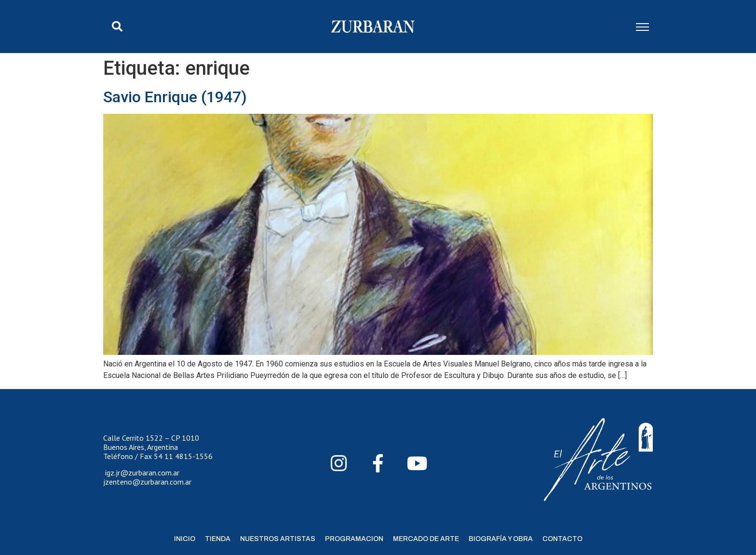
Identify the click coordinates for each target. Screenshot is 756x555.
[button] (117, 27)
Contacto (562, 539)
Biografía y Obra (501, 539)
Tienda (218, 539)
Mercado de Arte (426, 539)
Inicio (185, 539)
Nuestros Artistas (278, 539)
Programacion (354, 539)
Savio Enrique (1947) (175, 97)
